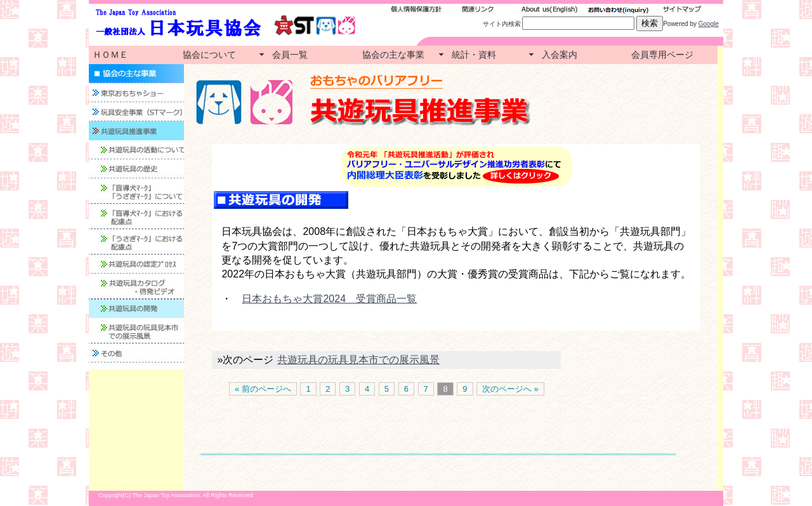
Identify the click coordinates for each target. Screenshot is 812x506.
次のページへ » (510, 389)
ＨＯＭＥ (110, 55)
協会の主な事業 (393, 55)
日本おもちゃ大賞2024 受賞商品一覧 (329, 299)
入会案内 (560, 55)
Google (709, 24)
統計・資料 (474, 55)
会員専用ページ (662, 55)
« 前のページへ (263, 389)
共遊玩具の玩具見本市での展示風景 (358, 360)
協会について (209, 55)
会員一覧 (290, 55)
